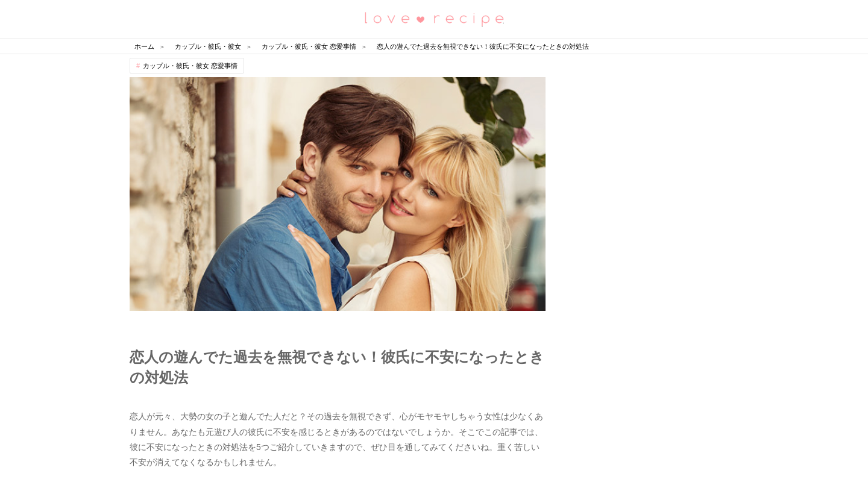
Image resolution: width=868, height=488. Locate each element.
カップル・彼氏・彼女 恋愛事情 (190, 66)
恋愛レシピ (434, 18)
